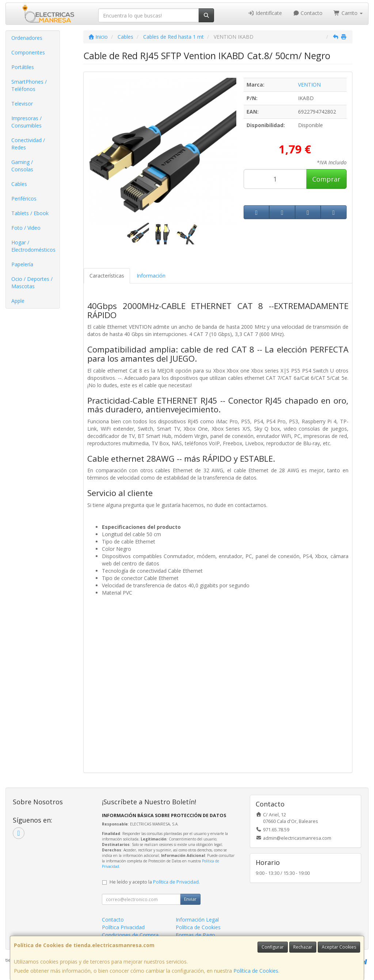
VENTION (309, 85)
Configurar (273, 947)
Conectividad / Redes (28, 144)
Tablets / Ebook (30, 213)
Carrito (348, 13)
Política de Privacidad (176, 882)
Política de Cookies (256, 971)
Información (151, 276)
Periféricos (24, 199)
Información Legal (197, 920)
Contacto (308, 13)
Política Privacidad (123, 927)
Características (107, 276)
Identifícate (265, 13)
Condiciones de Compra (130, 935)
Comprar (326, 179)
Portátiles (23, 67)
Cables (19, 184)
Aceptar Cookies (339, 947)
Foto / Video (26, 228)
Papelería (22, 264)
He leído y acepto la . (155, 882)
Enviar (190, 899)
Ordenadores (27, 38)
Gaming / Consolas (22, 166)
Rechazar (303, 947)
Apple (18, 301)
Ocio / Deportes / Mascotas (32, 283)
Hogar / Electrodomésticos (33, 246)
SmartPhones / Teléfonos (29, 85)
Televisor (22, 104)
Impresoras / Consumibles (26, 122)
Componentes (28, 52)
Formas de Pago (195, 935)
